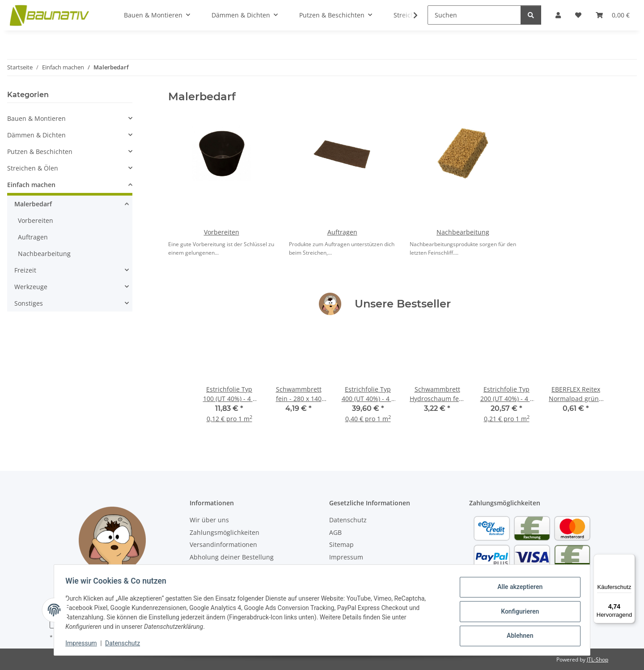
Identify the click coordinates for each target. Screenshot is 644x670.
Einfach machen (31, 185)
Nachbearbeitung (463, 232)
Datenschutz (126, 643)
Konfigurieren (517, 611)
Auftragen (342, 232)
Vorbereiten (222, 232)
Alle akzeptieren (517, 588)
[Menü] (630, 559)
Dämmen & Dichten (36, 135)
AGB (335, 532)
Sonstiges (29, 303)
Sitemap (341, 544)
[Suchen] (474, 15)
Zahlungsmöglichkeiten (225, 532)
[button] (70, 118)
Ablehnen (517, 635)
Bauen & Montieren (36, 118)
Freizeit (25, 270)
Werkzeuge (31, 287)
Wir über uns (209, 520)
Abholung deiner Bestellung (232, 557)
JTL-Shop (597, 659)
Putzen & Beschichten (40, 151)
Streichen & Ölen (33, 168)
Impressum (84, 643)
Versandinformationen (223, 544)
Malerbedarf (33, 204)
